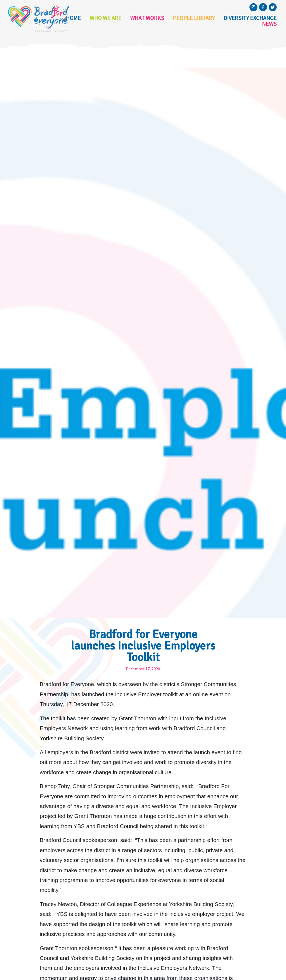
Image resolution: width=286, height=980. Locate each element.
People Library (181, 21)
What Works (139, 21)
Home (72, 21)
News (270, 21)
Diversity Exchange (232, 21)
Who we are (102, 21)
